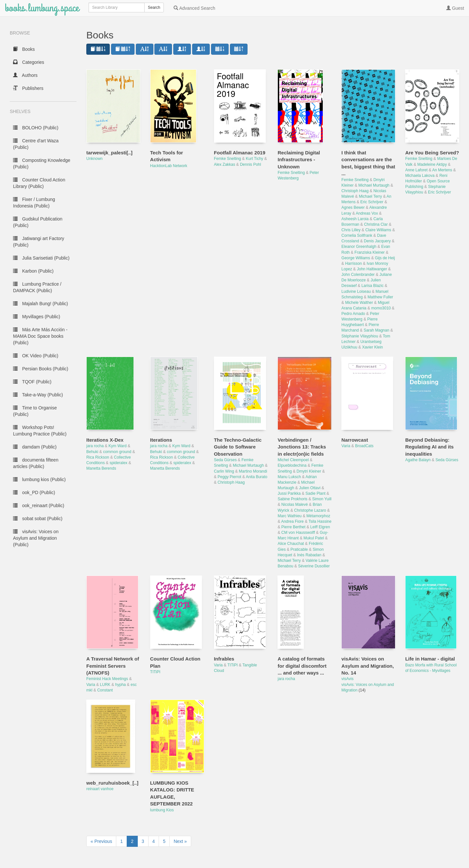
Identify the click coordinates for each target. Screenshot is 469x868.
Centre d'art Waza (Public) (36, 144)
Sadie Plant (315, 493)
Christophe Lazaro (310, 510)
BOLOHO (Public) (36, 128)
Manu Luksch (289, 477)
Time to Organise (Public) (35, 411)
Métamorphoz (318, 516)
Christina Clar (376, 224)
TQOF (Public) (32, 382)
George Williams (356, 258)
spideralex (118, 463)
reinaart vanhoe (100, 789)
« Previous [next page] (101, 841)
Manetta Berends (101, 468)
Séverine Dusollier (314, 566)
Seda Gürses (225, 460)
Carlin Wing (224, 471)
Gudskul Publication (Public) (38, 222)
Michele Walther (359, 303)
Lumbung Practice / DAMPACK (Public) (37, 287)
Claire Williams (378, 230)
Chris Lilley (351, 230)
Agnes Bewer (353, 207)
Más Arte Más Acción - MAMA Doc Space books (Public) (40, 336)
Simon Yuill (322, 499)
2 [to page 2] (132, 841)
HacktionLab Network (169, 166)
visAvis (347, 679)
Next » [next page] (180, 841)
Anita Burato (257, 477)
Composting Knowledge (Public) (42, 164)
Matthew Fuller (380, 297)
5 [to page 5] (164, 841)
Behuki (92, 452)
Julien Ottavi (310, 488)
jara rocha (95, 446)
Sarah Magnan (376, 330)
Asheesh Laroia (355, 219)
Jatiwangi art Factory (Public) (39, 242)
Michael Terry (370, 196)
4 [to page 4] (154, 841)
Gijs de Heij (385, 258)
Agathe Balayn (418, 460)
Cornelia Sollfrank (357, 235)
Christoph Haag (355, 191)
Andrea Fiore (292, 521)
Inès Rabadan (309, 555)
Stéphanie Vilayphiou (360, 336)
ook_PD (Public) (34, 492)
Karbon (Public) (33, 271)
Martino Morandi (253, 471)
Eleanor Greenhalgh (359, 247)
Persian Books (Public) (41, 369)
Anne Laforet (416, 170)
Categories (29, 62)
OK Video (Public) (36, 356)
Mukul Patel (314, 538)
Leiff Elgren (320, 527)
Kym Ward (118, 446)
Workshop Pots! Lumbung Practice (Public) (40, 431)
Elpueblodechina (292, 465)
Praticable (299, 549)
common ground (117, 452)
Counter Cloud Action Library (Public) (39, 183)
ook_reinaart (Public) (39, 505)
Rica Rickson (98, 457)
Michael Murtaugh (374, 185)
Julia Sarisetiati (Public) (41, 258)
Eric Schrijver (372, 202)
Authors (25, 75)
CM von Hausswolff (298, 533)
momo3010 (381, 308)
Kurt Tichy (255, 159)
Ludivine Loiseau (356, 292)
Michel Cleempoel (293, 460)
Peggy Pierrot (229, 477)
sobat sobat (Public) (38, 519)
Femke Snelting (227, 159)
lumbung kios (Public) (39, 479)
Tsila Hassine (320, 521)
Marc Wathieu (290, 516)
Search (154, 7)
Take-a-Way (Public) (38, 395)
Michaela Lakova (420, 176)
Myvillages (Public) (37, 317)
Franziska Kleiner (370, 252)
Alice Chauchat (291, 544)
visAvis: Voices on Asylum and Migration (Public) (36, 538)
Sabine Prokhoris (292, 499)
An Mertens (442, 170)
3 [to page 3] (143, 841)
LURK (105, 685)
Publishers (28, 88)
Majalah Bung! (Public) (41, 304)
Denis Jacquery (377, 241)
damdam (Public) (35, 447)
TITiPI (155, 672)
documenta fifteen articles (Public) (36, 463)
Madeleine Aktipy (432, 164)
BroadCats (364, 446)
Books (24, 49)
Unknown (94, 159)
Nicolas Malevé (295, 505)
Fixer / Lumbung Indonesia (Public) (34, 203)
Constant (105, 690)
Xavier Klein (373, 347)
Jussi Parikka (289, 493)
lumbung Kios (162, 810)
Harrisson (354, 263)
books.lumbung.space (42, 8)
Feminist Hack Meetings (107, 679)
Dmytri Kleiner (309, 471)
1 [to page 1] (121, 841)
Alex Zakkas (225, 164)
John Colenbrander (358, 275)
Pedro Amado (353, 314)
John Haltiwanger (372, 269)
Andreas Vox (367, 213)
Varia (346, 446)
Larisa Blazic (373, 286)
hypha (121, 685)
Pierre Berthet (293, 527)
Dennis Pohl (251, 164)
